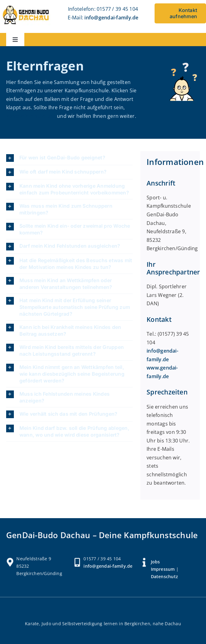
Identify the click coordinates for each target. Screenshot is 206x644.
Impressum (163, 569)
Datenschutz (165, 576)
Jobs (156, 562)
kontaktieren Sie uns (31, 116)
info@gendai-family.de (111, 18)
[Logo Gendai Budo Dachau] (26, 6)
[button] (69, 158)
